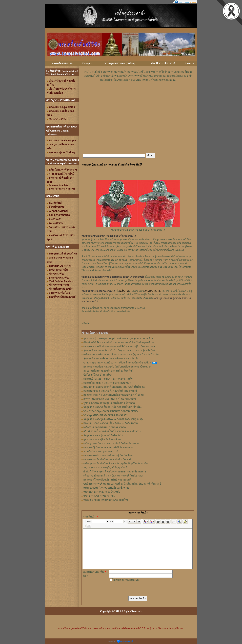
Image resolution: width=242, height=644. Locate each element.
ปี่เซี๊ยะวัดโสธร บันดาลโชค (98, 375)
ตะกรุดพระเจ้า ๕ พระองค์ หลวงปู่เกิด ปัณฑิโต (108, 455)
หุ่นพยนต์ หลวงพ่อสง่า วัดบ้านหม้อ (102, 492)
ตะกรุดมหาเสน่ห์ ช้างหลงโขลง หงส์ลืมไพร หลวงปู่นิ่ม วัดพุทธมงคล (119, 346)
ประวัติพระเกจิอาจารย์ (163, 63)
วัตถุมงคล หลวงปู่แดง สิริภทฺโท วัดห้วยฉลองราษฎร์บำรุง (113, 419)
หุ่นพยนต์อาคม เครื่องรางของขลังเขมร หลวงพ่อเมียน (112, 359)
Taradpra (87, 63)
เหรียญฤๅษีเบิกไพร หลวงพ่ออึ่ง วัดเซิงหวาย (106, 488)
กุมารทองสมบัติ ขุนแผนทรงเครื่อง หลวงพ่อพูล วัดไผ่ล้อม (114, 395)
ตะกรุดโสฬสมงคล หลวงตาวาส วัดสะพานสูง (107, 383)
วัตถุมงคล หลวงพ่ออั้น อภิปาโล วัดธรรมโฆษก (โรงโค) (112, 407)
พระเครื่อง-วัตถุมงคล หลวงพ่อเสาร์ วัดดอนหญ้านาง (111, 411)
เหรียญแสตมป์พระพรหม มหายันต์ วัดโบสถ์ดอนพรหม (112, 443)
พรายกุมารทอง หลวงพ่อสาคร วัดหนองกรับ (106, 415)
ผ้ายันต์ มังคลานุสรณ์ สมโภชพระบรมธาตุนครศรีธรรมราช (115, 472)
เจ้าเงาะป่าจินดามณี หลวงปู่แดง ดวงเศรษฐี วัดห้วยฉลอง (113, 476)
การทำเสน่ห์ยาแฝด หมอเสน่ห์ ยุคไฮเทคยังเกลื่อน (110, 399)
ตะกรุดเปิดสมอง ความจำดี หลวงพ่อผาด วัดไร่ (108, 379)
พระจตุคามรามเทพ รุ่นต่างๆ (119, 63)
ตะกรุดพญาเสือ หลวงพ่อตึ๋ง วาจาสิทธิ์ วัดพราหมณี (110, 391)
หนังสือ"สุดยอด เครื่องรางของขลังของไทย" (106, 500)
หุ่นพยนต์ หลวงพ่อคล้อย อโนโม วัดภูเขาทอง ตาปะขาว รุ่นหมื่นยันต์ (119, 351)
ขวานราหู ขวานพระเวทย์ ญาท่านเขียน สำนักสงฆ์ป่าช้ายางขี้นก (117, 363)
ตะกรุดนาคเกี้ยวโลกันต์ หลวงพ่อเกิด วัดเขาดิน (108, 459)
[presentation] (135, 588)
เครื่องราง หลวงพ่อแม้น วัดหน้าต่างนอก (105, 427)
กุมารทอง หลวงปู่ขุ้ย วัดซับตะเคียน (102, 439)
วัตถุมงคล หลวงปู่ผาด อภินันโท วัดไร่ (103, 435)
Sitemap (190, 63)
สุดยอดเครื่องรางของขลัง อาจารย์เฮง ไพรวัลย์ (108, 371)
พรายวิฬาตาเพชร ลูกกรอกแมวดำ (101, 451)
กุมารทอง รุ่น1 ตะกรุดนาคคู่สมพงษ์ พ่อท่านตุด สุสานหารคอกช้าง (118, 338)
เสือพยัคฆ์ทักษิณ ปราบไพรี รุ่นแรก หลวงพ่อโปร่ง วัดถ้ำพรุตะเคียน (119, 342)
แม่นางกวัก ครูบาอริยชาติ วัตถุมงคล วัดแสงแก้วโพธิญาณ (114, 387)
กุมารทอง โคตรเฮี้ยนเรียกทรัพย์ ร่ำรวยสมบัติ (107, 480)
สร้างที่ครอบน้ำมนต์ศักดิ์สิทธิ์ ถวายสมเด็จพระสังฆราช (112, 431)
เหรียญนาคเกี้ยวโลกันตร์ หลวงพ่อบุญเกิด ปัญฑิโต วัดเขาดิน (116, 464)
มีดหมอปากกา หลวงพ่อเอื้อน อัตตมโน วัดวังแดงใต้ (111, 423)
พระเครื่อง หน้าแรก (62, 63)
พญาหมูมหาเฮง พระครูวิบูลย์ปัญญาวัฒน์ (105, 468)
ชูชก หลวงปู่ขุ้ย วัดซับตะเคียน (99, 496)
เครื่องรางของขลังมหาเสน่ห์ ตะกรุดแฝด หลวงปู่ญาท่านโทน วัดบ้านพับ (121, 355)
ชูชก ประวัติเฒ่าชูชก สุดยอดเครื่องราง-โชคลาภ (109, 403)
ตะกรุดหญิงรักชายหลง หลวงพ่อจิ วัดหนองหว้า (108, 447)
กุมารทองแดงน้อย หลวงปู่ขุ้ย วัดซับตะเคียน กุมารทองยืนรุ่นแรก (117, 367)
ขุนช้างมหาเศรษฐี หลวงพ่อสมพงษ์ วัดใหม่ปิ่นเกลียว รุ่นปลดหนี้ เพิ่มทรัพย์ (122, 484)
